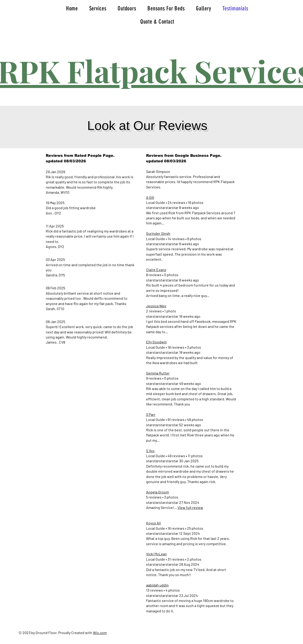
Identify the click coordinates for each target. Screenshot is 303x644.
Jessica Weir (156, 306)
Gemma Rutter (158, 373)
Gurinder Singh (158, 233)
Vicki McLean (156, 554)
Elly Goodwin (156, 342)
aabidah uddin (157, 585)
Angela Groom (158, 492)
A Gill (150, 197)
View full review (190, 507)
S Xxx (150, 451)
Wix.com (100, 633)
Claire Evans (156, 270)
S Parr (151, 414)
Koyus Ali (153, 523)
